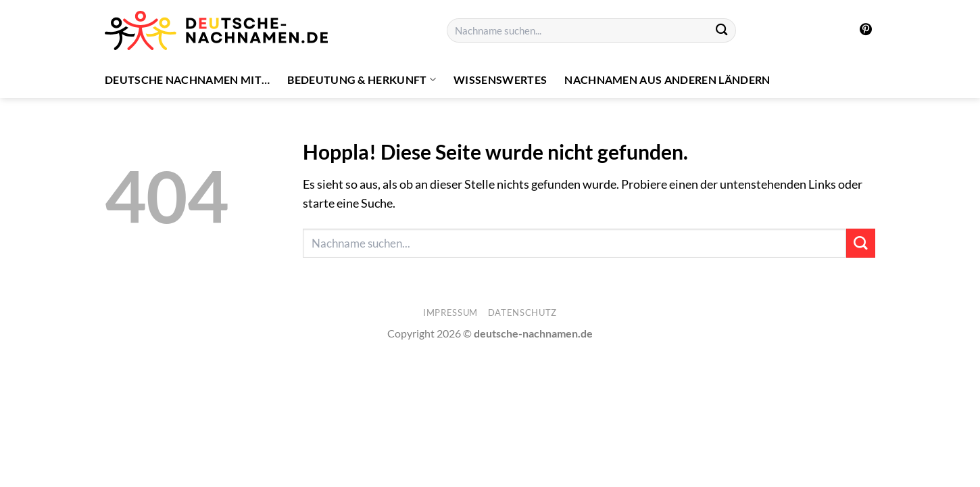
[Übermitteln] (722, 31)
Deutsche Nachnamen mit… (187, 79)
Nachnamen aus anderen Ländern (667, 79)
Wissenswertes (500, 79)
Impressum (450, 312)
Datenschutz (522, 312)
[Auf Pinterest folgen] (866, 30)
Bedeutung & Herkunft (362, 80)
